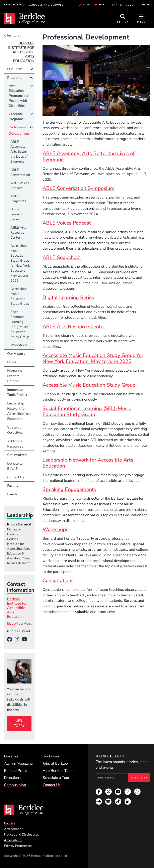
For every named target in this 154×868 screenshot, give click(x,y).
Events (12, 494)
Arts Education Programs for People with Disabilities (19, 96)
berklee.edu (13, 5)
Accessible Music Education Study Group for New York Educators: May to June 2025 (93, 358)
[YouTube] (26, 639)
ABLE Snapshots (62, 257)
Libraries (11, 756)
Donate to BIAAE (15, 466)
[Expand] (31, 69)
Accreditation (14, 829)
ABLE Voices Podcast (67, 223)
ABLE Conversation (20, 172)
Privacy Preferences (18, 846)
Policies (10, 823)
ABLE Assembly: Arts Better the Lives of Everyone (89, 156)
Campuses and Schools (47, 5)
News (12, 362)
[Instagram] (18, 639)
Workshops (55, 529)
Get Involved (17, 455)
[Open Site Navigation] (141, 19)
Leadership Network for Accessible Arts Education (88, 463)
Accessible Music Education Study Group (89, 385)
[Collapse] (31, 78)
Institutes (14, 35)
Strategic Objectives (15, 430)
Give (99, 5)
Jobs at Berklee (55, 763)
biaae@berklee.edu (22, 624)
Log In (145, 5)
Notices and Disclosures (21, 835)
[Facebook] (11, 639)
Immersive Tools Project (17, 392)
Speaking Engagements (69, 489)
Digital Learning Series (68, 297)
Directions (12, 778)
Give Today (19, 723)
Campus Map (15, 785)
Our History (16, 354)
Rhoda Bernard (19, 524)
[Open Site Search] (123, 19)
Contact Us (16, 477)
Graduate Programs (16, 116)
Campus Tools (123, 5)
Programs (15, 78)
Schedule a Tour (56, 778)
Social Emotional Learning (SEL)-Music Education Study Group (87, 411)
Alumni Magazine (18, 763)
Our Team (15, 69)
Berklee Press (16, 771)
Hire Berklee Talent (59, 771)
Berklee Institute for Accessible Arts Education (21, 52)
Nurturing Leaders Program (15, 376)
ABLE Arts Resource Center (74, 327)
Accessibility (13, 840)
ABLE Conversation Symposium (79, 188)
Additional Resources (15, 444)
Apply (85, 5)
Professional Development (19, 130)
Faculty (13, 486)
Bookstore (51, 756)
